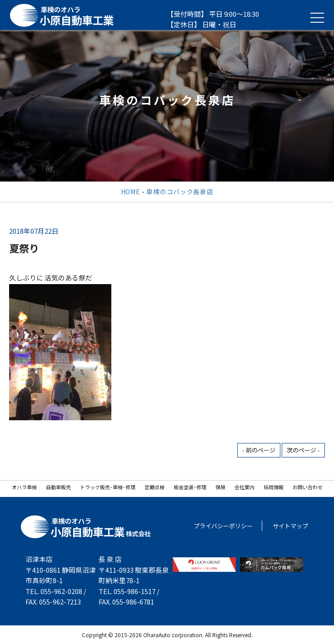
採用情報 (274, 487)
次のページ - (303, 450)
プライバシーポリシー (223, 526)
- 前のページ (259, 450)
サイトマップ (290, 526)
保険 (220, 487)
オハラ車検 (24, 487)
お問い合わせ (308, 487)
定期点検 (155, 487)
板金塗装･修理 (190, 487)
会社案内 (244, 487)
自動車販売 (58, 487)
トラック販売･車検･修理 (108, 487)
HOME (131, 192)
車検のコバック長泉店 (180, 192)
